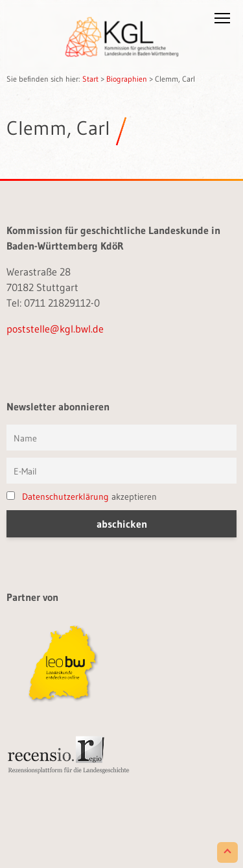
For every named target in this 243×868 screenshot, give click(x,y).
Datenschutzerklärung (65, 497)
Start (90, 79)
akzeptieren (82, 497)
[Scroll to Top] (227, 852)
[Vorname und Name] (121, 438)
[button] (222, 21)
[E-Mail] (121, 471)
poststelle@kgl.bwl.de (55, 329)
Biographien (127, 79)
